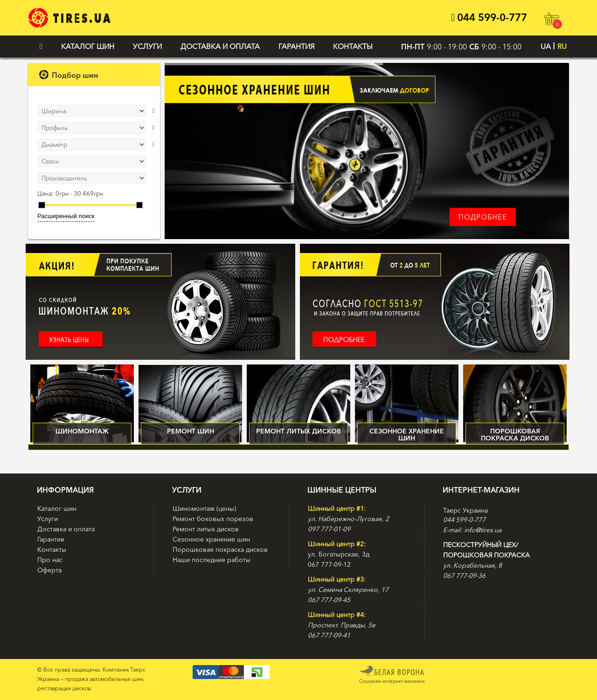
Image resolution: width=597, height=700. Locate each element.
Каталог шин (88, 46)
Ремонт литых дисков (206, 529)
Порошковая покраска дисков (220, 549)
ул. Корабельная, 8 (472, 565)
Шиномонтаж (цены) (204, 508)
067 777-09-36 (464, 576)
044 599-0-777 (489, 17)
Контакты (353, 46)
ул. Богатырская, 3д (339, 554)
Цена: (46, 193)
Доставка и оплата (220, 46)
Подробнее (483, 217)
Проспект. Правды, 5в (342, 625)
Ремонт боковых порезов (213, 519)
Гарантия (296, 46)
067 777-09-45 (329, 600)
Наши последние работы (212, 560)
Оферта (49, 570)
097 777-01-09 (329, 529)
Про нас (50, 560)
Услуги (147, 46)
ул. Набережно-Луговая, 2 (348, 519)
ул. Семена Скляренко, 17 (348, 590)
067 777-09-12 (329, 564)
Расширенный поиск (66, 216)
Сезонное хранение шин (211, 539)
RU (562, 46)
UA (546, 46)
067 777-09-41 (329, 635)
